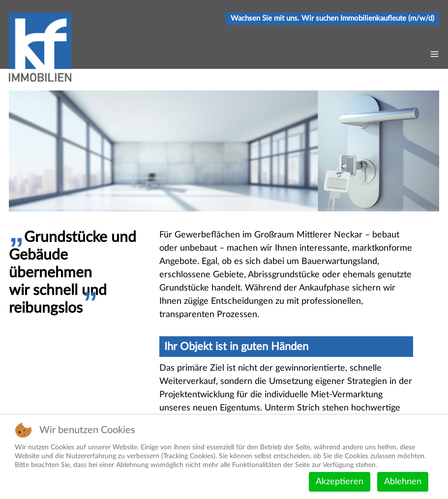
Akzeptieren (340, 482)
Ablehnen (403, 482)
